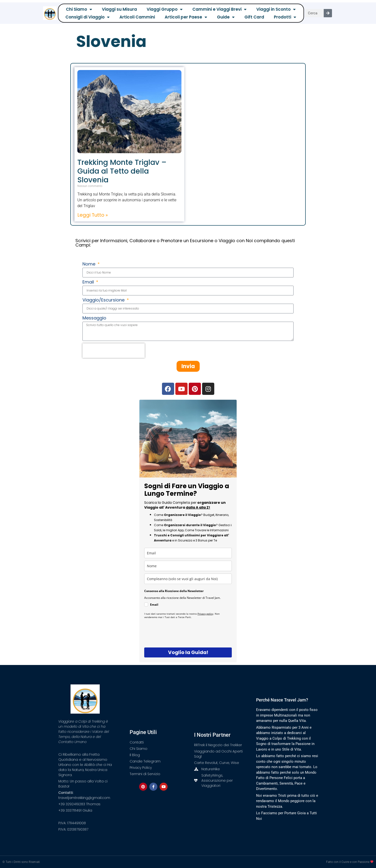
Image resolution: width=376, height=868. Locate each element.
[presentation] (114, 351)
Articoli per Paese (186, 17)
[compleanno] (188, 579)
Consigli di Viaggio (88, 17)
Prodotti (285, 17)
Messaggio (94, 318)
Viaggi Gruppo (165, 9)
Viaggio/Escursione (104, 300)
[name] (188, 566)
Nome (90, 264)
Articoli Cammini (137, 17)
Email (89, 282)
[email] (188, 553)
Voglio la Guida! (188, 652)
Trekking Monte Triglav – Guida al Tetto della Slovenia (122, 171)
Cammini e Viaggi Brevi (219, 9)
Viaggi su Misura (119, 9)
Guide (226, 17)
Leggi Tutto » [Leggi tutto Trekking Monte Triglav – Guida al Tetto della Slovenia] (93, 215)
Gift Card (254, 17)
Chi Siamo (79, 9)
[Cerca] (328, 13)
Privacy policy (205, 614)
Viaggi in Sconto (276, 9)
